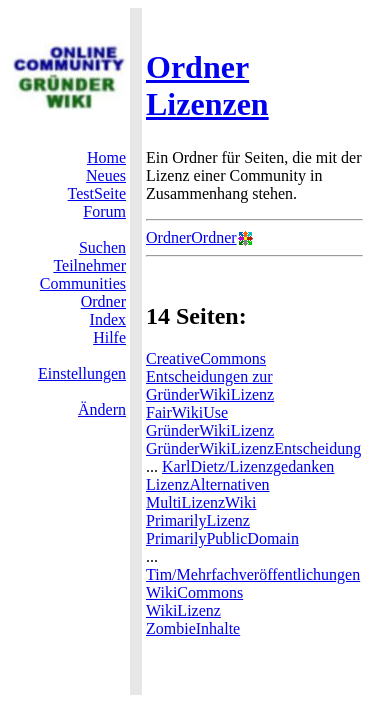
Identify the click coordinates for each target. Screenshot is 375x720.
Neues (106, 175)
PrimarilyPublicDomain (222, 538)
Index (108, 319)
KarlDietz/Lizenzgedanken (248, 466)
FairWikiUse (187, 412)
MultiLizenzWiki (201, 502)
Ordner (103, 301)
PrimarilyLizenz (198, 520)
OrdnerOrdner (191, 237)
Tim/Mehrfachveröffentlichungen (253, 574)
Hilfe (109, 337)
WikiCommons (194, 592)
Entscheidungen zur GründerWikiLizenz (210, 385)
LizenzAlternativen (208, 484)
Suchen (102, 247)
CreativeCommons (206, 358)
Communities (83, 283)
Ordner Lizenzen (207, 85)
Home (106, 157)
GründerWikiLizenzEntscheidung (253, 448)
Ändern (102, 409)
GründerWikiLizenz (210, 430)
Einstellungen (82, 373)
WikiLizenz (183, 610)
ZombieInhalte (193, 628)
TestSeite (97, 193)
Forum (104, 211)
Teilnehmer (89, 265)
